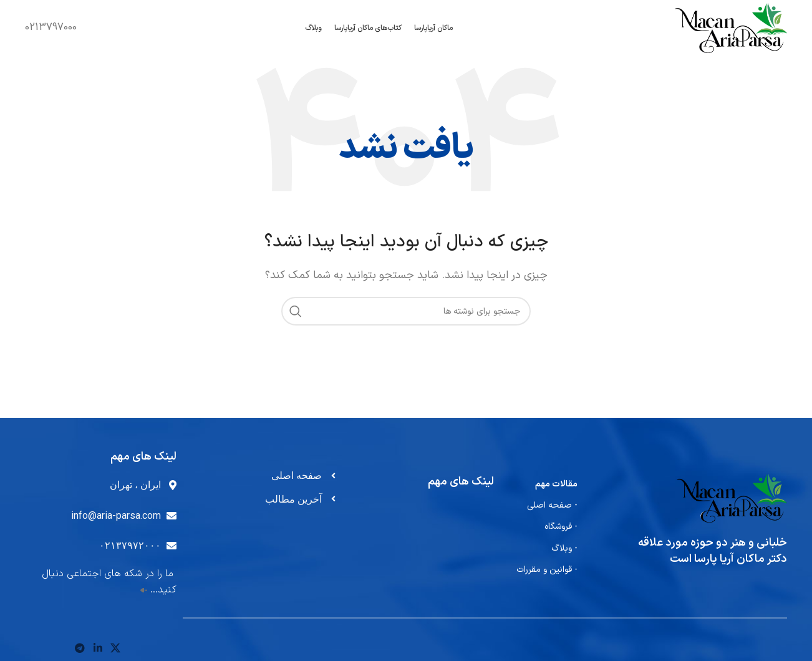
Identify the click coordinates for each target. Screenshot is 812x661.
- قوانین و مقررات (547, 570)
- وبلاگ (564, 548)
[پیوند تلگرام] (80, 649)
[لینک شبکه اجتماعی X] (115, 649)
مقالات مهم (556, 484)
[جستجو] (406, 311)
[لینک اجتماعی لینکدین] (98, 649)
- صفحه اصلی (552, 505)
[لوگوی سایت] (731, 27)
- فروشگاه (561, 527)
